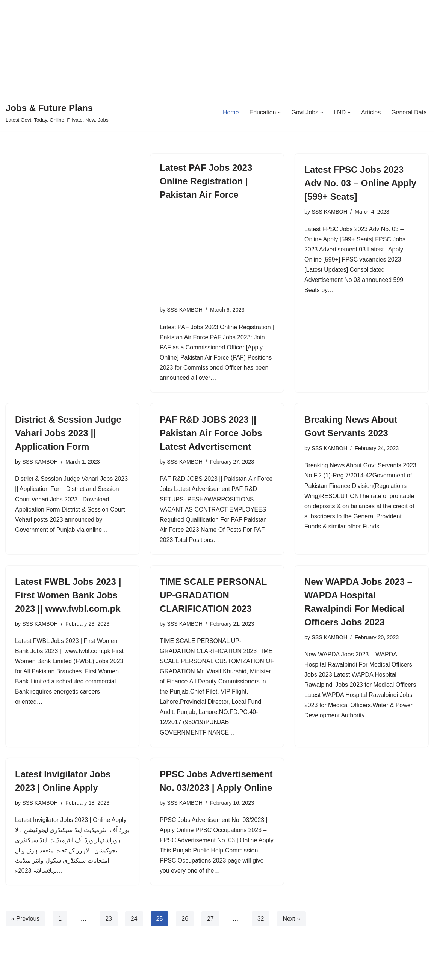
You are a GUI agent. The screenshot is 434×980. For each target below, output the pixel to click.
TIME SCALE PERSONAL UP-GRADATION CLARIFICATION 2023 (213, 596)
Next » (292, 931)
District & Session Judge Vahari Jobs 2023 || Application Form (68, 433)
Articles (370, 112)
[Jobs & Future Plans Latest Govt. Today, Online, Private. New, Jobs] (57, 112)
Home (230, 112)
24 (134, 931)
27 (211, 931)
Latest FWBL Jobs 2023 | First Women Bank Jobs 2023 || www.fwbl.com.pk (68, 596)
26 (185, 931)
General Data (409, 112)
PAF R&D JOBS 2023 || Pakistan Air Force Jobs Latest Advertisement (211, 433)
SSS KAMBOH (185, 310)
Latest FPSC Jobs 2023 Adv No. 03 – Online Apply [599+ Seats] (360, 183)
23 (109, 931)
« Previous (26, 931)
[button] (279, 113)
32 (261, 931)
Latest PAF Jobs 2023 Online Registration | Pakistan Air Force (206, 181)
